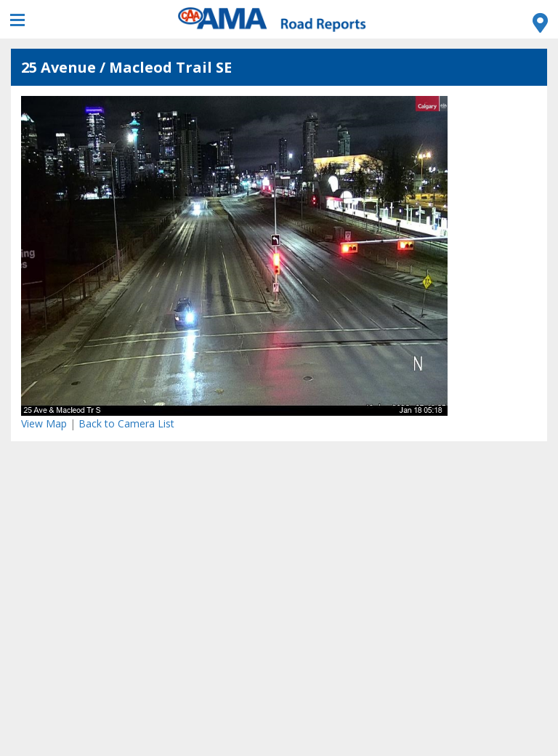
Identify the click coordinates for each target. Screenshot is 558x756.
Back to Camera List (126, 423)
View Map (44, 423)
